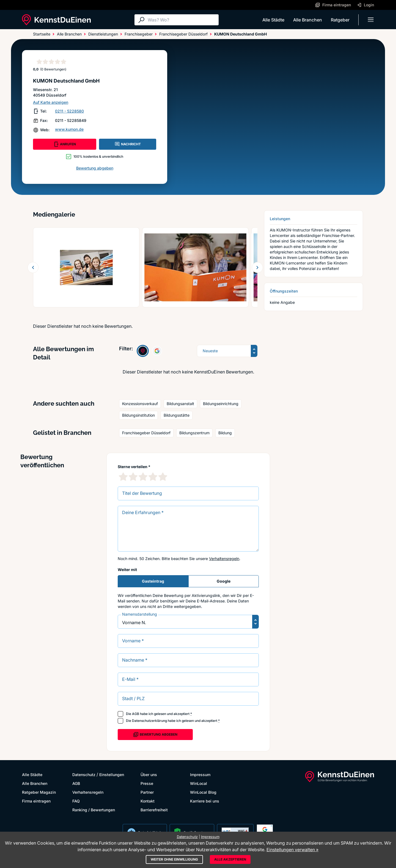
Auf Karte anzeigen (51, 102)
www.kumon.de (69, 129)
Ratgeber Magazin (39, 792)
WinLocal (199, 783)
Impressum (200, 775)
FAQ (76, 801)
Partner (147, 792)
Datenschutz (84, 775)
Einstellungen (112, 775)
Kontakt (148, 801)
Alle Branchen (308, 20)
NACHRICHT (128, 144)
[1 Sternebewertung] (123, 477)
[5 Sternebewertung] (163, 477)
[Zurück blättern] (33, 268)
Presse (147, 783)
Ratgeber (340, 20)
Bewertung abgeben (95, 168)
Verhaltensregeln (224, 559)
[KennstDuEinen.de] (56, 20)
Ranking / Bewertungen (94, 810)
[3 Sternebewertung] (143, 477)
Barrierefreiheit (154, 810)
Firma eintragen (36, 801)
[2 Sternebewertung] (133, 477)
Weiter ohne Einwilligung (174, 859)
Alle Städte (273, 20)
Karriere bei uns (205, 801)
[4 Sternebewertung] (153, 477)
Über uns (149, 775)
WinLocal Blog (203, 792)
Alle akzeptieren (230, 859)
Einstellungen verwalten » (292, 850)
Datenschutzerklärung (149, 721)
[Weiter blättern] (257, 268)
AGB (136, 714)
